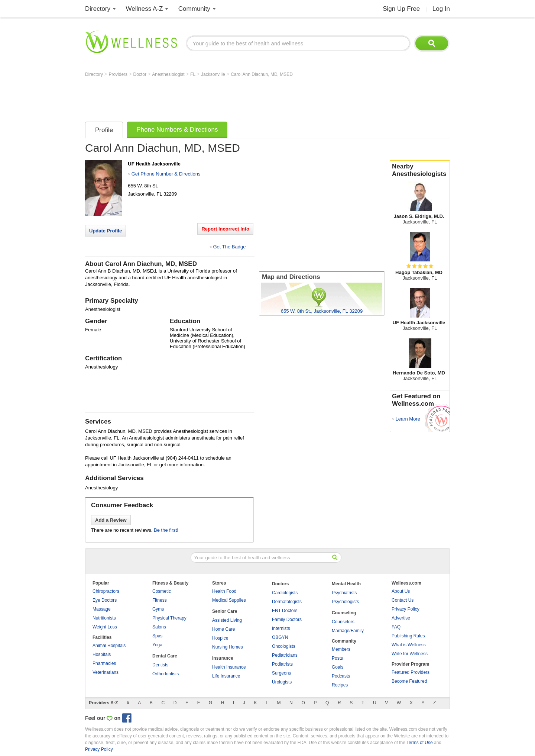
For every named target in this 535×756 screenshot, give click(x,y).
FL (193, 74)
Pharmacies (104, 663)
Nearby (420, 170)
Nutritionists (104, 618)
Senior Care (225, 611)
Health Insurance (229, 667)
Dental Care (165, 656)
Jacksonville (214, 74)
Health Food (224, 591)
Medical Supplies (229, 600)
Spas (157, 636)
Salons (159, 627)
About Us (401, 591)
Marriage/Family (348, 631)
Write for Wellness (410, 654)
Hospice (220, 638)
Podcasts (341, 676)
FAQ (396, 627)
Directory (98, 9)
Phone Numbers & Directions (177, 130)
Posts (337, 658)
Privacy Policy (406, 609)
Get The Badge (229, 247)
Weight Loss (105, 627)
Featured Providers (411, 672)
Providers (119, 74)
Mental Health (346, 584)
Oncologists (284, 646)
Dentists (160, 665)
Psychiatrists (344, 593)
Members (341, 649)
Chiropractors (106, 591)
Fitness (160, 600)
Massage (102, 609)
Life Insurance (226, 676)
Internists (281, 628)
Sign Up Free (401, 9)
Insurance (223, 658)
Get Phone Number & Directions (166, 174)
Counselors (343, 622)
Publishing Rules (408, 636)
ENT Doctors (285, 611)
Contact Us (403, 600)
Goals (338, 667)
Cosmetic (162, 591)
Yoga (157, 645)
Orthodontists (166, 674)
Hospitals (102, 654)
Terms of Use (420, 743)
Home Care (223, 629)
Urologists (282, 682)
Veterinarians (106, 672)
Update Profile (106, 231)
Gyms (158, 609)
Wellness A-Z (145, 9)
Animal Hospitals (109, 646)
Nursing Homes (228, 647)
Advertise (401, 618)
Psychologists (345, 602)
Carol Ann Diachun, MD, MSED (262, 74)
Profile (104, 130)
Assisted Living (227, 620)
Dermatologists (287, 602)
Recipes (340, 685)
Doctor (141, 74)
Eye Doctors (105, 600)
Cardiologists (285, 593)
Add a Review (111, 520)
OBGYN (280, 637)
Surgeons (281, 673)
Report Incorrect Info (225, 229)
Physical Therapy (169, 618)
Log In (441, 9)
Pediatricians (285, 655)
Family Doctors (287, 620)
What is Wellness (409, 645)
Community (194, 9)
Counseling (344, 613)
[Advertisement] (220, 97)
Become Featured (409, 681)
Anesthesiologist (169, 74)
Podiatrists (282, 664)
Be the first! (166, 530)
